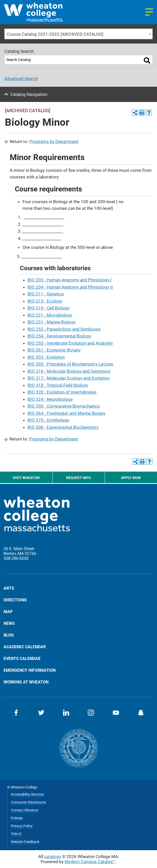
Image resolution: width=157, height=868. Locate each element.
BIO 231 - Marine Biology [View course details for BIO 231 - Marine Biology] (52, 322)
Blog (9, 635)
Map (8, 612)
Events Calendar (22, 658)
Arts (9, 588)
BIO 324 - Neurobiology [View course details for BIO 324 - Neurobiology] (50, 399)
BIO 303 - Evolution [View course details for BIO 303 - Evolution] (46, 357)
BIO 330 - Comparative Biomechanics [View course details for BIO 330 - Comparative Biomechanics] (64, 406)
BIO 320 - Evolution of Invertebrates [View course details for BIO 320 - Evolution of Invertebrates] (62, 392)
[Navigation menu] (149, 12)
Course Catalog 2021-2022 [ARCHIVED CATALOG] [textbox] (55, 34)
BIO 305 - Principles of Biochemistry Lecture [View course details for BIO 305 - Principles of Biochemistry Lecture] (70, 364)
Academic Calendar (25, 647)
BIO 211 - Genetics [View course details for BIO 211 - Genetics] (46, 294)
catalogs (53, 857)
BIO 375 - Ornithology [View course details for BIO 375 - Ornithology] (48, 420)
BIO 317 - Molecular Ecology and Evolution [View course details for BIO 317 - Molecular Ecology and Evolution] (69, 378)
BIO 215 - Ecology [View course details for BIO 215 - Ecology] (45, 301)
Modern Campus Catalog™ (90, 862)
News (9, 623)
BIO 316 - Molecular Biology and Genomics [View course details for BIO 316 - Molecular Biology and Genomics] (69, 371)
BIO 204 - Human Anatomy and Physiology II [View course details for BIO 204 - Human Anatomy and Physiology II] (70, 287)
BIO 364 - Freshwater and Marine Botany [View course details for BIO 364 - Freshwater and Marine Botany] (67, 413)
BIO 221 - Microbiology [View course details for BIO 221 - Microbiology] (50, 315)
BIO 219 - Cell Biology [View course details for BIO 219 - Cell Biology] (49, 308)
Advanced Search (21, 79)
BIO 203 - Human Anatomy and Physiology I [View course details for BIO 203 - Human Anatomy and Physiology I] (70, 280)
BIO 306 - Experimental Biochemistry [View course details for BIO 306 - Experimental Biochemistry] (63, 427)
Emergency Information (30, 670)
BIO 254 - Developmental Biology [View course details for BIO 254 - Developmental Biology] (59, 336)
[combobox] (79, 34)
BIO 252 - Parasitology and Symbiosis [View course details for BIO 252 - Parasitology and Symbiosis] (64, 329)
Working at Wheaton (26, 682)
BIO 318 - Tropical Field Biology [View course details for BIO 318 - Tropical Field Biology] (58, 385)
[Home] (41, 12)
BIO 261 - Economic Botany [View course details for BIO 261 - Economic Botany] (54, 350)
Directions (15, 600)
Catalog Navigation (29, 94)
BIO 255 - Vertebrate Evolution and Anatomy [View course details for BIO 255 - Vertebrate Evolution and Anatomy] (70, 343)
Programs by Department (54, 141)
